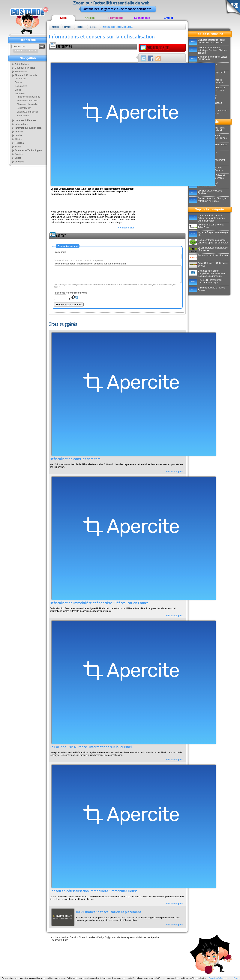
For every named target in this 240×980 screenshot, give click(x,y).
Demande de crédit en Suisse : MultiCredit (208, 58)
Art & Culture (22, 64)
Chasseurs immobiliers (28, 104)
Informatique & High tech (28, 128)
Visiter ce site (154, 48)
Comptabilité (21, 86)
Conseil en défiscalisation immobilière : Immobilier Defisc (93, 891)
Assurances (21, 79)
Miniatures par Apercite (147, 937)
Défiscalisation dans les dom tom (75, 459)
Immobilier (81, 27)
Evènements (142, 18)
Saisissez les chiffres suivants (71, 293)
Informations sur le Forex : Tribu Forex (207, 226)
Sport (18, 158)
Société (19, 154)
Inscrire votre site (59, 937)
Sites (63, 18)
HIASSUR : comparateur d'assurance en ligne (206, 281)
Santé (18, 147)
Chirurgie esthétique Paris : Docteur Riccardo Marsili (207, 41)
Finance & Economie (68, 28)
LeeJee (92, 937)
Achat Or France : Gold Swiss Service (208, 264)
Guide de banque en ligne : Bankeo (207, 289)
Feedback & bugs (59, 940)
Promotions (116, 18)
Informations (23, 116)
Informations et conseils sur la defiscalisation (118, 28)
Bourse (18, 82)
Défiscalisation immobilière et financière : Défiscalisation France (99, 603)
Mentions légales (125, 937)
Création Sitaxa (77, 937)
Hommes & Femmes (26, 120)
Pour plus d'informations (219, 978)
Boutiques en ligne (25, 68)
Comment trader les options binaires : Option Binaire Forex (209, 241)
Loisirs (18, 135)
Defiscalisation (94, 27)
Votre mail (60, 252)
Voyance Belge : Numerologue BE (209, 234)
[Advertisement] (93, 55)
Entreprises (21, 72)
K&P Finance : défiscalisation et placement (109, 912)
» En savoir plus (174, 472)
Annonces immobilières (28, 97)
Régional (20, 143)
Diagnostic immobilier (27, 112)
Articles (90, 18)
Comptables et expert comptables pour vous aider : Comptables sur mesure (208, 273)
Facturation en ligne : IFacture (208, 255)
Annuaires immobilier (27, 101)
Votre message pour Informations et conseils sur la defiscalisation (90, 264)
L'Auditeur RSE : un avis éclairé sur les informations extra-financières (207, 218)
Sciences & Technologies (28, 150)
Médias (19, 139)
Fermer (236, 978)
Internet (19, 132)
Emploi (168, 18)
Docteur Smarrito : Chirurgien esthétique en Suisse (208, 200)
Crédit (18, 90)
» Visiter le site (126, 228)
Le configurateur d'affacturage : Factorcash (208, 249)
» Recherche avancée (26, 51)
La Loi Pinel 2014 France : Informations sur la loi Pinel (91, 747)
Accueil (56, 27)
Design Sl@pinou (106, 937)
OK (42, 47)
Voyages (19, 162)
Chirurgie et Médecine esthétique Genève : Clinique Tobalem (208, 50)
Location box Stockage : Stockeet (206, 192)
